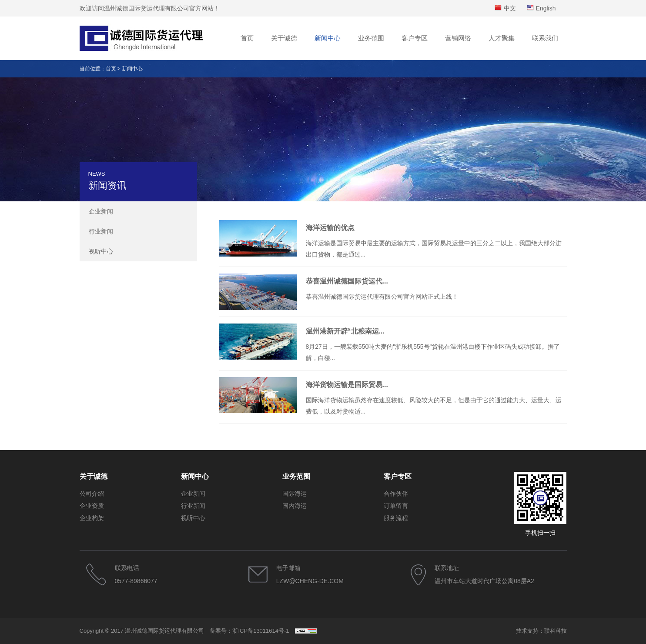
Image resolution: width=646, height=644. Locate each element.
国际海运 (295, 494)
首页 (247, 38)
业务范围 (371, 38)
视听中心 (101, 251)
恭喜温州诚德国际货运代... (347, 281)
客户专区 (415, 38)
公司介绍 (92, 494)
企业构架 (92, 518)
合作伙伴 (396, 494)
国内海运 (295, 506)
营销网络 (458, 38)
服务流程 (396, 518)
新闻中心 (328, 38)
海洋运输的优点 (330, 228)
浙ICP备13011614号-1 (261, 631)
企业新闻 (101, 211)
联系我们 (545, 38)
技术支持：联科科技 (541, 631)
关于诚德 (284, 38)
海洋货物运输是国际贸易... (347, 385)
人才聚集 (502, 38)
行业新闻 (101, 231)
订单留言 (396, 506)
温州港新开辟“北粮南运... (345, 331)
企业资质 (92, 506)
